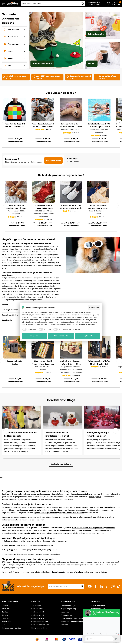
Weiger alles (34, 336)
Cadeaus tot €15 (38, 615)
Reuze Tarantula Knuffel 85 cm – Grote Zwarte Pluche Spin (43, 125)
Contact (5, 605)
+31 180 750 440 (73, 161)
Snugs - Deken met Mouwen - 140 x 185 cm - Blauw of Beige (98, 207)
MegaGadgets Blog (69, 609)
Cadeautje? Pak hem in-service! (73, 618)
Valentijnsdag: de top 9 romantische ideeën (98, 434)
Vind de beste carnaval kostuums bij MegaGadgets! (21, 434)
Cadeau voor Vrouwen (40, 625)
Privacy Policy (67, 615)
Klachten (64, 625)
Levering (5, 618)
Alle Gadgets (36, 605)
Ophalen (5, 615)
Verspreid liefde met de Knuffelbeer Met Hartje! (57, 434)
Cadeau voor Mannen (40, 622)
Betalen (5, 612)
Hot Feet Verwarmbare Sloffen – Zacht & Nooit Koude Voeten (71, 207)
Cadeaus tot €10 (38, 612)
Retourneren (7, 622)
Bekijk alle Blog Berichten (61, 464)
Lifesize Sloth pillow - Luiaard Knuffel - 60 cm (71, 125)
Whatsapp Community (72, 622)
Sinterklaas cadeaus (39, 628)
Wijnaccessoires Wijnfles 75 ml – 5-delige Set (99, 363)
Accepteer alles (88, 336)
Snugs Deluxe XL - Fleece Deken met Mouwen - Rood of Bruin (44, 207)
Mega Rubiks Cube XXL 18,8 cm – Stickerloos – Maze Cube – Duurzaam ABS (15, 125)
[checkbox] (29, 329)
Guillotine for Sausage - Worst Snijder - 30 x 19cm (71, 363)
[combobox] (53, 4)
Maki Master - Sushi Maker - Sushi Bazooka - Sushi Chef (43, 363)
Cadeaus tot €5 (37, 609)
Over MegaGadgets (69, 605)
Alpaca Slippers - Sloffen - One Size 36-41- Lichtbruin (16, 207)
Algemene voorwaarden (11, 628)
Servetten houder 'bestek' (15, 363)
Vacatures (65, 612)
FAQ (3, 625)
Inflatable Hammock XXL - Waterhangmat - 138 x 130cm (99, 125)
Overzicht (94, 308)
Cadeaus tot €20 (38, 618)
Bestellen (5, 609)
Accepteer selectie (61, 336)
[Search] (83, 3)
